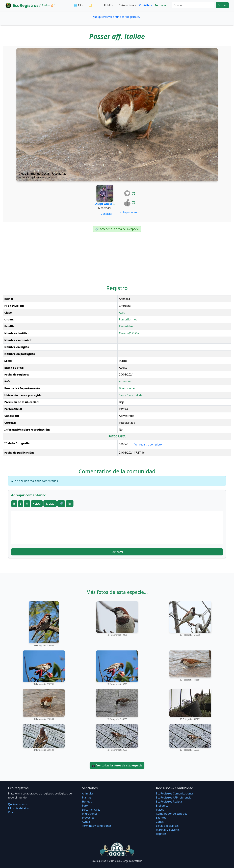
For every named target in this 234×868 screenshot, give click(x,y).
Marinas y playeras (168, 830)
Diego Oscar (103, 204)
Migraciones (90, 814)
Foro (85, 806)
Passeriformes (128, 319)
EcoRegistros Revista (169, 802)
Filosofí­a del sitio (19, 808)
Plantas (87, 797)
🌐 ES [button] (78, 5)
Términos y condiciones (97, 826)
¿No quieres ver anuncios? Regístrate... (117, 17)
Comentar (117, 552)
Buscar (222, 5)
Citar (11, 812)
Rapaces (161, 834)
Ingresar (161, 5)
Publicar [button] (109, 5)
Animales (88, 793)
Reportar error (129, 212)
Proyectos (88, 818)
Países (160, 810)
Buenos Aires (127, 388)
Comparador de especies (172, 814)
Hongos (87, 802)
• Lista (37, 504)
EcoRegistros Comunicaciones (175, 793)
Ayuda (86, 822)
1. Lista (50, 504)
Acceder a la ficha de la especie (117, 229)
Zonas (160, 822)
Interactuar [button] (127, 5)
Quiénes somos (18, 804)
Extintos (161, 818)
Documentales (91, 810)
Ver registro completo (146, 444)
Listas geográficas (167, 826)
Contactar (105, 214)
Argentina (125, 381)
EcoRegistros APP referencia (174, 797)
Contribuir (146, 5)
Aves (122, 313)
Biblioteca (162, 806)
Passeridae (126, 326)
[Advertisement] (117, 257)
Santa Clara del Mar (131, 395)
